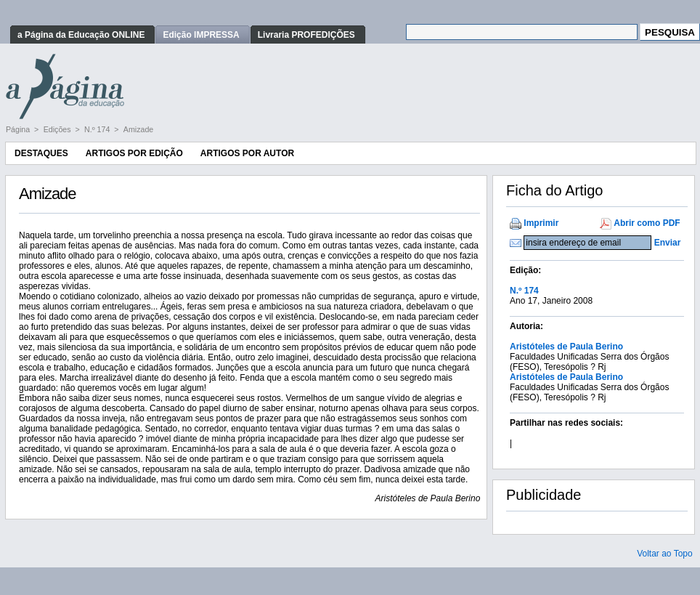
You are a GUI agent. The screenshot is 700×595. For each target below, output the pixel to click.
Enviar (668, 243)
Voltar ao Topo (665, 554)
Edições (58, 129)
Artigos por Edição (134, 153)
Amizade (138, 129)
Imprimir (541, 223)
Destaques (41, 153)
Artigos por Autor (247, 153)
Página (19, 129)
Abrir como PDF (647, 223)
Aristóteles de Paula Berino (566, 347)
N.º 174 (98, 129)
